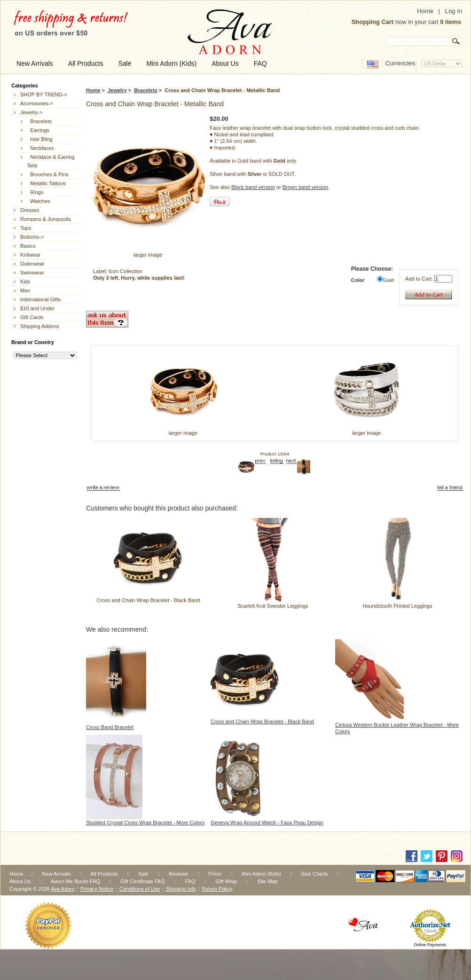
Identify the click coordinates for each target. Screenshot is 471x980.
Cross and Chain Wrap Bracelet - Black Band (149, 600)
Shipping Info (181, 889)
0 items (451, 22)
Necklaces (41, 148)
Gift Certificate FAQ (143, 881)
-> (31, 112)
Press (215, 874)
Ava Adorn (63, 889)
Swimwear (32, 273)
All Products (104, 874)
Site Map (267, 881)
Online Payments (430, 945)
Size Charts (315, 874)
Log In (454, 11)
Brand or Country (33, 342)
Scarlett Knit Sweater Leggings (273, 606)
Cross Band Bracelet (110, 727)
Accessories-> (36, 103)
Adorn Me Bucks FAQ (75, 881)
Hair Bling (40, 139)
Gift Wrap (226, 881)
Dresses (30, 210)
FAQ (190, 881)
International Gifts (40, 299)
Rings (35, 192)
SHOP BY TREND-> (43, 94)
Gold (389, 280)
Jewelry (117, 90)
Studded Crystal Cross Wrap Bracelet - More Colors (145, 823)
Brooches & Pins (48, 174)
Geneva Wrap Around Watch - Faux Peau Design (267, 823)
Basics (28, 246)
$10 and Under (37, 308)
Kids (25, 282)
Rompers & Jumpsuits (46, 219)
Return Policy (217, 889)
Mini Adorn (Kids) (261, 874)
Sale (143, 874)
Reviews (179, 874)
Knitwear (30, 255)
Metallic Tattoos (47, 183)
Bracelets (146, 90)
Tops (26, 228)
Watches (39, 201)
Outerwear (32, 264)
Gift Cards (32, 317)
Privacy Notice (97, 889)
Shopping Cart (373, 22)
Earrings (38, 130)
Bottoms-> (32, 237)
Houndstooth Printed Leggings (397, 606)
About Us (20, 881)
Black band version (253, 187)
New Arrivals (56, 874)
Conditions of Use (140, 889)
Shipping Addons (40, 326)
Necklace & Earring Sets (51, 161)
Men (25, 290)
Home (425, 11)
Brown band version (305, 187)
